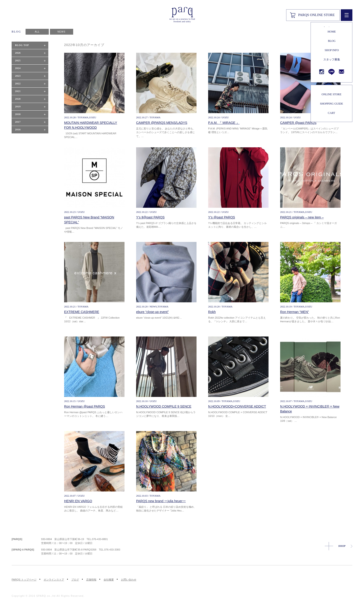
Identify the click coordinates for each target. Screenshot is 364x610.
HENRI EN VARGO (78, 501)
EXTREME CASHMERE (82, 312)
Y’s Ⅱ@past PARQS (150, 217)
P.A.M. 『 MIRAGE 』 (224, 123)
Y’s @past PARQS (222, 217)
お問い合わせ (129, 580)
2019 (18, 107)
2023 (18, 76)
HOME (332, 32)
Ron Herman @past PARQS (85, 406)
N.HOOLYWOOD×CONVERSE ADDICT (237, 406)
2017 (18, 122)
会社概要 (109, 580)
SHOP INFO (332, 50)
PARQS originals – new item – (302, 217)
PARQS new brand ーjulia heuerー (161, 501)
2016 (18, 130)
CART (331, 113)
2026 (18, 53)
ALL (37, 32)
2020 (18, 99)
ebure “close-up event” (152, 312)
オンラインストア (54, 580)
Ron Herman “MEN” (295, 312)
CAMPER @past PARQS (298, 123)
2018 (18, 114)
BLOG (332, 41)
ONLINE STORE (331, 94)
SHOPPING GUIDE (331, 104)
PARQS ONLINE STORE (316, 15)
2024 (18, 68)
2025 (18, 61)
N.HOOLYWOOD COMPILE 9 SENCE (164, 406)
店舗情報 (91, 580)
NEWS (62, 32)
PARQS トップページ (24, 580)
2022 (18, 84)
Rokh (212, 312)
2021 (18, 91)
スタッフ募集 (332, 59)
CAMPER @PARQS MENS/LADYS (162, 123)
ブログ (75, 580)
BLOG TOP (22, 45)
